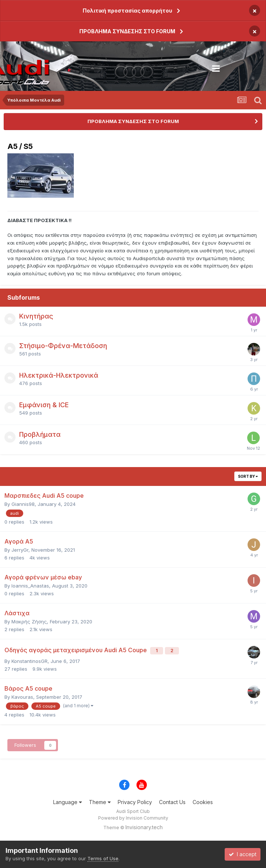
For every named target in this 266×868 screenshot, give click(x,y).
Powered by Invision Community (133, 818)
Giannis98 (23, 504)
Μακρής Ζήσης (29, 622)
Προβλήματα (40, 434)
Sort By (248, 476)
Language (68, 802)
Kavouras (22, 697)
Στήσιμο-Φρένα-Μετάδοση (63, 346)
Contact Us (172, 802)
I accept (243, 854)
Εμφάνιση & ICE (44, 405)
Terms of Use (103, 858)
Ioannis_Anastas (30, 586)
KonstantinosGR (30, 661)
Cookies (203, 802)
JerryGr (20, 550)
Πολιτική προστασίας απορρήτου (127, 11)
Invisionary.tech (144, 827)
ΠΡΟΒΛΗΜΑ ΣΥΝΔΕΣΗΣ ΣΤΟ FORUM (127, 31)
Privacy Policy (135, 802)
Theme (100, 802)
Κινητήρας (36, 316)
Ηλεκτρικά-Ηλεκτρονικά (59, 375)
